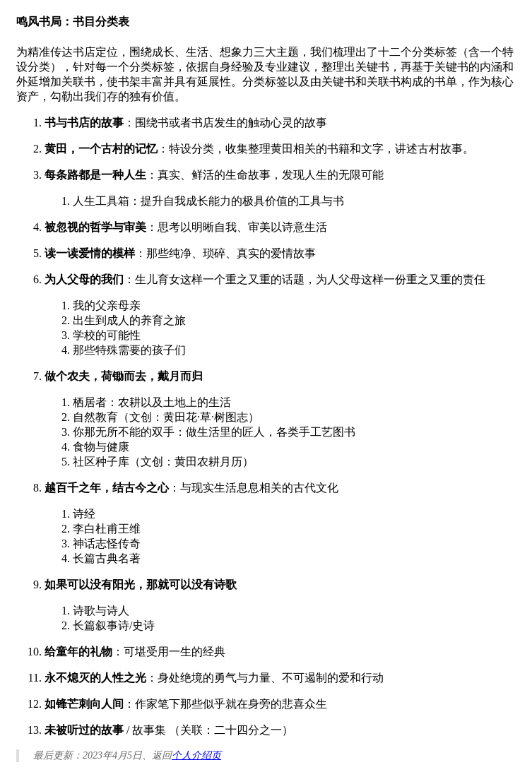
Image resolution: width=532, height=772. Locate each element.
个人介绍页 (196, 755)
